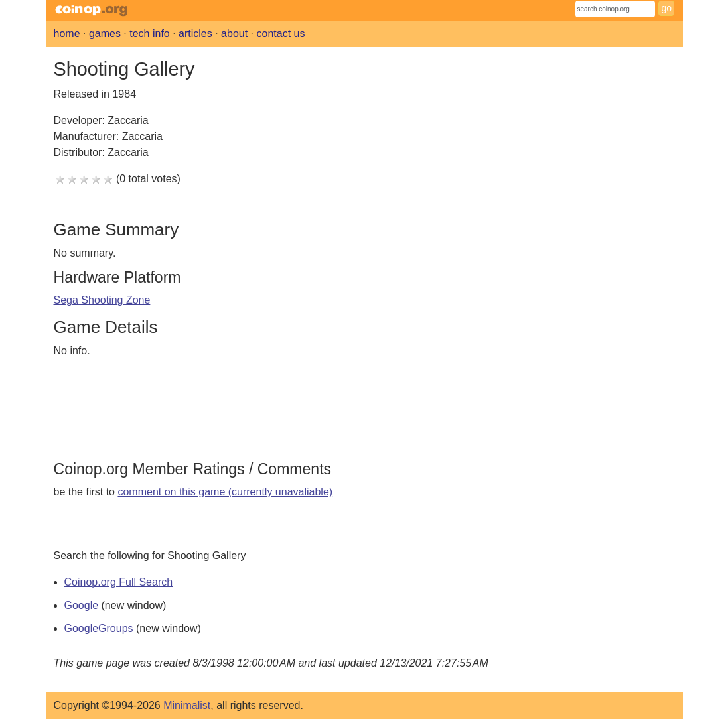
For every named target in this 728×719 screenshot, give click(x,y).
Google (82, 605)
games (105, 33)
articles (195, 33)
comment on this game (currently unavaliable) (225, 492)
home (67, 33)
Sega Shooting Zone (102, 300)
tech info (149, 33)
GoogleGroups (99, 628)
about (234, 33)
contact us (281, 33)
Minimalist (187, 705)
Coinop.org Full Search (119, 582)
